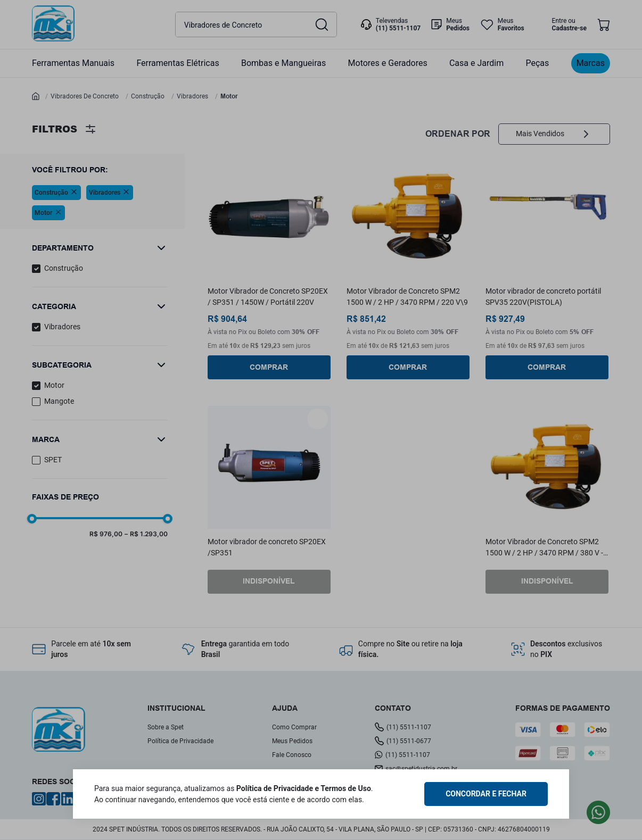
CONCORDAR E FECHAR (486, 794)
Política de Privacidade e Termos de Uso (304, 788)
